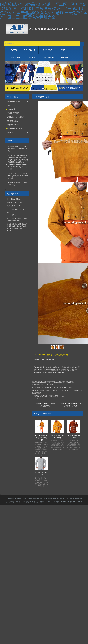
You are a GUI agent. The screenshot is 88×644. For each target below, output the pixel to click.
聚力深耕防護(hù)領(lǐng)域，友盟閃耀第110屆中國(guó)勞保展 (18, 149)
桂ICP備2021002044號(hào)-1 (72, 499)
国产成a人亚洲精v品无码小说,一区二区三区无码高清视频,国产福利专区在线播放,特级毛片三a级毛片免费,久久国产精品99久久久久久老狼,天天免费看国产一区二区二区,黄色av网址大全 (44, 11)
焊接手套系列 (12, 105)
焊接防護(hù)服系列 (14, 101)
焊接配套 (10, 132)
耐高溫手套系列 (13, 121)
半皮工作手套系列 (13, 113)
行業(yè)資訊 (15, 58)
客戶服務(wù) (32, 58)
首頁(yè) (14, 50)
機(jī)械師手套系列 (13, 125)
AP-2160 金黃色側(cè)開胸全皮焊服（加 (41, 438)
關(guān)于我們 (30, 50)
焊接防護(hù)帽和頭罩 (15, 129)
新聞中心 (64, 50)
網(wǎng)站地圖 (58, 499)
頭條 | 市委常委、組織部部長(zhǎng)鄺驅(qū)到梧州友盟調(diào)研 (18, 176)
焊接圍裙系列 (12, 109)
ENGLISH (65, 58)
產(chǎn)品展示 (48, 50)
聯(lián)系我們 (49, 58)
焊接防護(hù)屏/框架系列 (16, 117)
